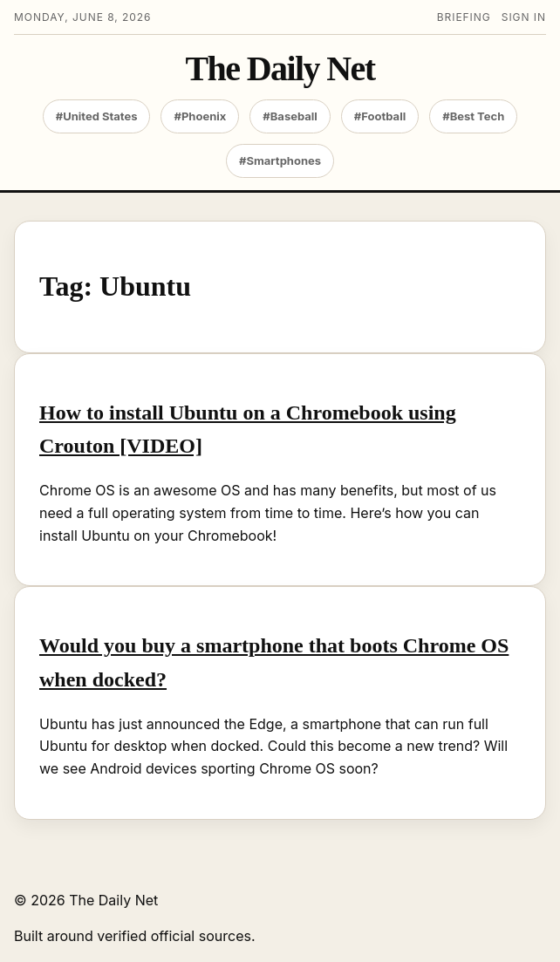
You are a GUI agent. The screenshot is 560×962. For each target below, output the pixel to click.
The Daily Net (280, 69)
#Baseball (290, 116)
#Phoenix (200, 116)
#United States (97, 116)
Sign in (524, 17)
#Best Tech (473, 116)
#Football (380, 116)
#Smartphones (280, 160)
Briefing (464, 17)
